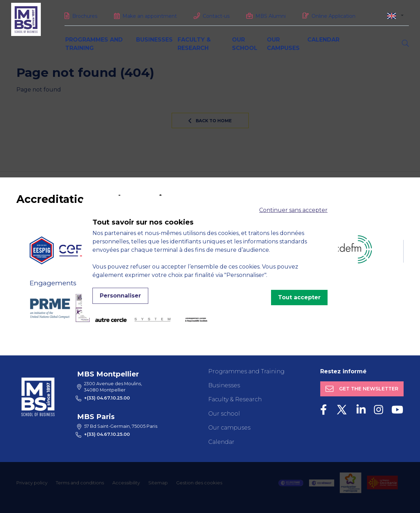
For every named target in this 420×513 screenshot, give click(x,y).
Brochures (85, 16)
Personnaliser (120, 296)
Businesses (154, 40)
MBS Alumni (271, 16)
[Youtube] (397, 410)
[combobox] (395, 16)
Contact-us (216, 16)
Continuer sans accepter (293, 210)
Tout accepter (299, 297)
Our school (224, 414)
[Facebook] (324, 410)
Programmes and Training (246, 371)
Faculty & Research (235, 399)
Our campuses (229, 428)
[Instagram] (378, 410)
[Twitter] (342, 410)
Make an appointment (150, 16)
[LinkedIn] (361, 410)
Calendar (323, 40)
